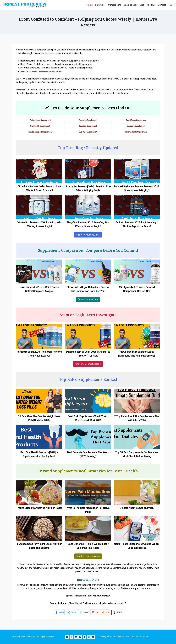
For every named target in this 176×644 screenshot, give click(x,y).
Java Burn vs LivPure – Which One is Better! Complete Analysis (39, 289)
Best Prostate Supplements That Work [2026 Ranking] (88, 454)
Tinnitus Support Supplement (40, 132)
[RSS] (95, 637)
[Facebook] (67, 637)
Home (90, 5)
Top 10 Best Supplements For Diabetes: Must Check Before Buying (137, 454)
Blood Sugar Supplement (136, 120)
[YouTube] (76, 637)
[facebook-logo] (57, 612)
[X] (72, 637)
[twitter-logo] (70, 612)
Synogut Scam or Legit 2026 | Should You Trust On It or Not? (88, 354)
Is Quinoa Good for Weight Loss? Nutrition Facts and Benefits (39, 546)
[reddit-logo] (106, 612)
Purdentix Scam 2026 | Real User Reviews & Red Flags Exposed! (39, 354)
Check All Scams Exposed (88, 364)
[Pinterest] (81, 637)
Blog (142, 5)
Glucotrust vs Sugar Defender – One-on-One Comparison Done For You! (88, 289)
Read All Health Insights (88, 556)
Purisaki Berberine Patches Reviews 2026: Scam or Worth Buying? (137, 188)
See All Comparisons (88, 299)
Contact (162, 5)
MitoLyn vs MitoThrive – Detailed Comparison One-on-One (137, 289)
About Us (151, 5)
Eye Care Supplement (88, 132)
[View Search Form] (171, 5)
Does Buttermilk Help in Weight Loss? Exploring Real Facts (88, 546)
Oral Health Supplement (40, 126)
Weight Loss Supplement (40, 120)
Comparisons (115, 5)
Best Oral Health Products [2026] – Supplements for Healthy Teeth (39, 454)
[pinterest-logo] (95, 612)
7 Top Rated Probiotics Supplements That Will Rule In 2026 (137, 418)
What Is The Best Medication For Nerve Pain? (88, 510)
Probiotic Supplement (88, 120)
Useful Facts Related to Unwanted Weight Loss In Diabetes (137, 546)
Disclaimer (21, 90)
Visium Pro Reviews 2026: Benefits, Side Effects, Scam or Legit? (39, 225)
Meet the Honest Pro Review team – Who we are (44, 71)
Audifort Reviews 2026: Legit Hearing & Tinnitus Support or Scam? (137, 225)
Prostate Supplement (88, 126)
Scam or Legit (131, 5)
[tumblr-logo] (119, 612)
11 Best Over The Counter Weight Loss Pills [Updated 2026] (39, 418)
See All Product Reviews (88, 235)
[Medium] (86, 637)
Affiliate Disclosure (141, 637)
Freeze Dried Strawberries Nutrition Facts (39, 508)
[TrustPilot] (90, 637)
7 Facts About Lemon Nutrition (137, 508)
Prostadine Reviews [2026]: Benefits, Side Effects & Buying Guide (88, 188)
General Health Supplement (136, 132)
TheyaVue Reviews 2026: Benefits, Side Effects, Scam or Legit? (88, 225)
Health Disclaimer (123, 637)
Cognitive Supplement (136, 126)
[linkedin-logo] (83, 612)
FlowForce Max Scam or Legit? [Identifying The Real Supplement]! (137, 354)
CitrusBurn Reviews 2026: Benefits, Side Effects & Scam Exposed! (39, 188)
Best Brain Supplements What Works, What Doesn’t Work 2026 (88, 418)
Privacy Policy (107, 637)
